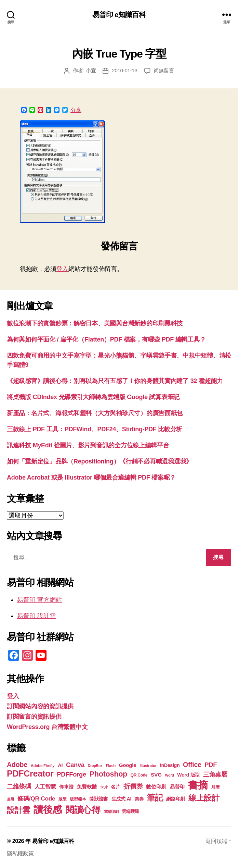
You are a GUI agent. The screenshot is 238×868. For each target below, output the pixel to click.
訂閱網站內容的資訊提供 (40, 706)
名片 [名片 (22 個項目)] (115, 787)
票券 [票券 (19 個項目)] (139, 799)
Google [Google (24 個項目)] (128, 765)
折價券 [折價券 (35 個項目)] (133, 786)
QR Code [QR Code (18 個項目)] (139, 775)
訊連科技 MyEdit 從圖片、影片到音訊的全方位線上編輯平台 (88, 445)
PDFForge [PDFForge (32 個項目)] (71, 774)
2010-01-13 (124, 70)
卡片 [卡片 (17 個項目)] (104, 787)
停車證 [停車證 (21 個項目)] (66, 787)
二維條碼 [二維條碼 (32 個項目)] (19, 786)
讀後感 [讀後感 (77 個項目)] (48, 809)
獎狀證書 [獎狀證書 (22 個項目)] (99, 799)
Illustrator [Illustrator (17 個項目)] (148, 766)
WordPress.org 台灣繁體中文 (47, 727)
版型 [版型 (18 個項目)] (62, 799)
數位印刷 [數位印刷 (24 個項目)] (156, 787)
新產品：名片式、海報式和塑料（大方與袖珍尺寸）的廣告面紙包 (95, 413)
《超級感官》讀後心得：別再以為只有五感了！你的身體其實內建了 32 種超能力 (115, 381)
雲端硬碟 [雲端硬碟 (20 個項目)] (130, 811)
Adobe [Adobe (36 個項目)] (17, 765)
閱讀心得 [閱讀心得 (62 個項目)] (83, 810)
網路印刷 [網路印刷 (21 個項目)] (176, 799)
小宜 (91, 70)
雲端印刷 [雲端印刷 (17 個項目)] (111, 811)
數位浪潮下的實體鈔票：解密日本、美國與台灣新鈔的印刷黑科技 (95, 323)
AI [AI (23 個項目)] (60, 765)
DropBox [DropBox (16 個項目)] (95, 766)
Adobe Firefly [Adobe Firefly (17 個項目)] (43, 766)
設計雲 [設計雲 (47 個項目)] (18, 810)
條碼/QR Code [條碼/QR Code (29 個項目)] (36, 798)
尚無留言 (164, 70)
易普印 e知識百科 (119, 15)
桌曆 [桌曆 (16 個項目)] (10, 799)
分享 (76, 110)
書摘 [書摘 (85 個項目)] (198, 785)
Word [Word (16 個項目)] (169, 775)
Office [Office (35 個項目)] (192, 765)
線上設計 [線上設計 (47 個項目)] (204, 798)
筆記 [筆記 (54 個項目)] (155, 798)
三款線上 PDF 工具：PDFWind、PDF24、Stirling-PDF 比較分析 (95, 429)
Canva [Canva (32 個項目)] (75, 765)
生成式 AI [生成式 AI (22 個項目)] (121, 799)
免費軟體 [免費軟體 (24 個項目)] (87, 787)
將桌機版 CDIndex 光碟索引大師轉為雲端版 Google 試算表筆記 (93, 397)
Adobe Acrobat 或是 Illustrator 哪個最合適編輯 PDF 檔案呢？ (91, 478)
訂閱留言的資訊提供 (34, 717)
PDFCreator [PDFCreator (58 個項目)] (30, 773)
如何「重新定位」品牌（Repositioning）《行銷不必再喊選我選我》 (100, 461)
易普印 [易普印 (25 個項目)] (177, 787)
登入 (62, 269)
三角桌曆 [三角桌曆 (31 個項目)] (215, 774)
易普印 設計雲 (36, 616)
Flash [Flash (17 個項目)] (111, 766)
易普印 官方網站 (39, 600)
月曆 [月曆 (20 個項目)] (215, 787)
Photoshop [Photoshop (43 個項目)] (108, 774)
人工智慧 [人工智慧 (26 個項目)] (45, 787)
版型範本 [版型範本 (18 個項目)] (78, 799)
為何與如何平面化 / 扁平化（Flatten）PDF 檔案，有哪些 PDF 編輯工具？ (106, 339)
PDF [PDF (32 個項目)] (211, 765)
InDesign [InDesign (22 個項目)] (170, 765)
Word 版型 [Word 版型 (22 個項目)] (188, 775)
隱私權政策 (20, 853)
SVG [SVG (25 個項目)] (156, 775)
